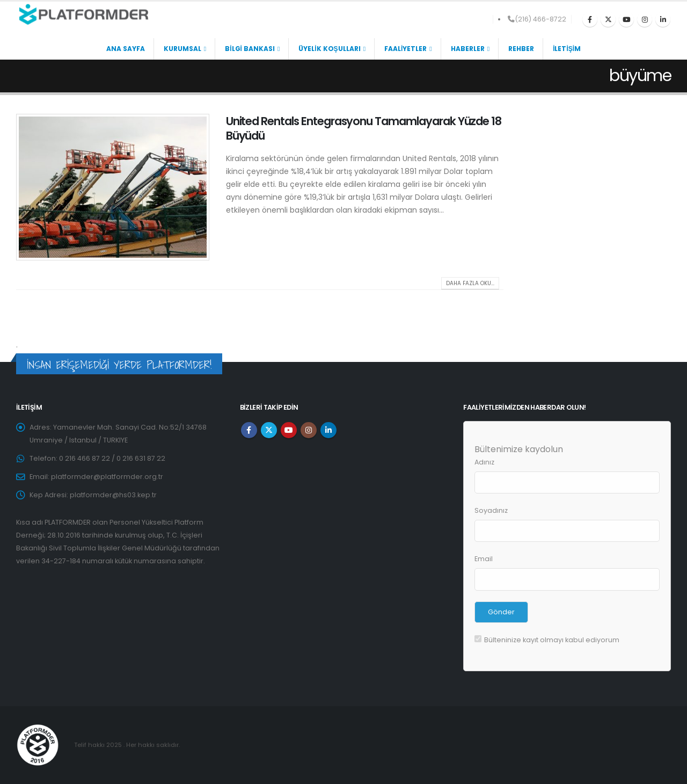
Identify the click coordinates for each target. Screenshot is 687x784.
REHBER (521, 49)
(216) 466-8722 (537, 19)
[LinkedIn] (663, 19)
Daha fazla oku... (470, 283)
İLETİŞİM (567, 49)
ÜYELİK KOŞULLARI (329, 49)
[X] (608, 19)
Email (484, 559)
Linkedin (328, 430)
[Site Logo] (83, 14)
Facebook (249, 430)
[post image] (113, 187)
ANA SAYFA (126, 49)
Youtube (289, 430)
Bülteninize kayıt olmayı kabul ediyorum (547, 640)
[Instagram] (645, 19)
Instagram (309, 430)
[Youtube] (626, 19)
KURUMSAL (182, 49)
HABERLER (468, 49)
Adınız (484, 462)
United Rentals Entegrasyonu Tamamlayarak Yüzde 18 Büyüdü (364, 128)
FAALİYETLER (405, 49)
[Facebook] (590, 19)
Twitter (269, 430)
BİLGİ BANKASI (250, 49)
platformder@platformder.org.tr (107, 477)
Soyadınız (491, 510)
